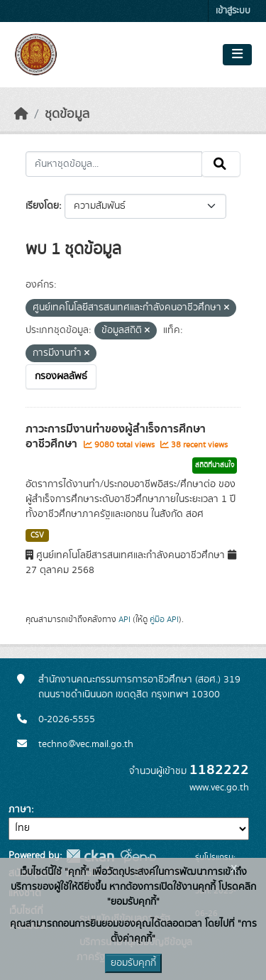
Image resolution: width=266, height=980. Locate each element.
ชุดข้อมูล (67, 114)
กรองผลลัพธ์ (61, 376)
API (124, 619)
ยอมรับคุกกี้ (133, 963)
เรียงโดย (42, 206)
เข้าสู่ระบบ (233, 11)
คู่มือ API (164, 619)
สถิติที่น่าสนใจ (215, 465)
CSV (37, 535)
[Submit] (221, 164)
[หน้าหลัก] (21, 114)
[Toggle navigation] (237, 55)
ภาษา (20, 810)
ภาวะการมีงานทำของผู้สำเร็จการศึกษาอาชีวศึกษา (116, 436)
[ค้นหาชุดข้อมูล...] (114, 164)
